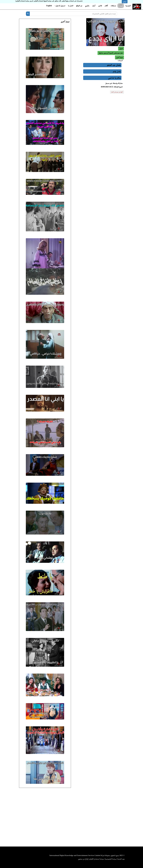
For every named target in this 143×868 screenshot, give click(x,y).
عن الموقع (79, 6)
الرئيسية (128, 6)
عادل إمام (117, 71)
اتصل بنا (71, 6)
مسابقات (113, 6)
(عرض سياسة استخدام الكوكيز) (24, 1)
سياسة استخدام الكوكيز (96, 859)
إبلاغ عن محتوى (83, 859)
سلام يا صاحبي (114, 78)
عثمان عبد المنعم (114, 65)
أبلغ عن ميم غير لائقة (117, 92)
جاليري (87, 6)
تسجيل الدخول (60, 6)
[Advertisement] (71, 818)
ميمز (121, 6)
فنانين (100, 6)
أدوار (94, 6)
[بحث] (28, 14)
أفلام (106, 6)
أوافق (125, 2)
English (49, 6)
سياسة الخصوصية (111, 859)
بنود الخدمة (121, 859)
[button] (119, 57)
